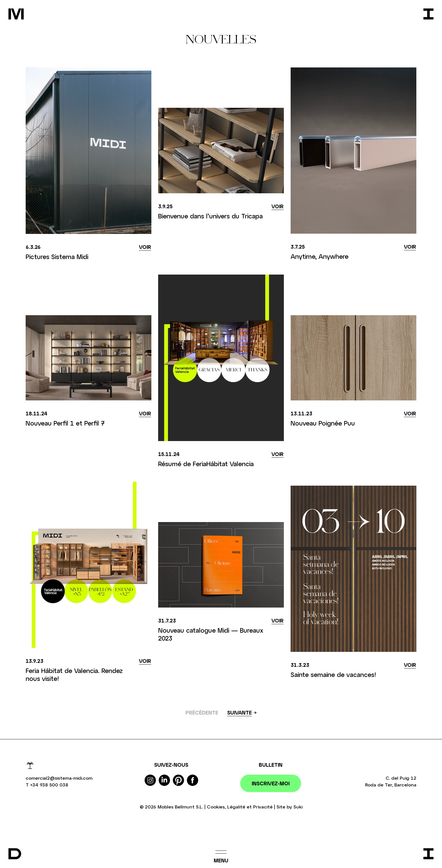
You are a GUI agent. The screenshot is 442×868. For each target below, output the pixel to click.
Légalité (236, 807)
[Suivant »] (242, 713)
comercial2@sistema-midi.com (59, 778)
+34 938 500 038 (49, 785)
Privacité (263, 807)
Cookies (216, 807)
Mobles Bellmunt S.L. (180, 807)
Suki (298, 807)
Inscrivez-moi (271, 783)
